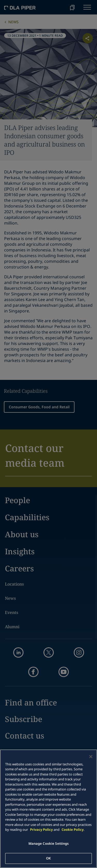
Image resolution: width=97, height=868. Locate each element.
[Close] (91, 757)
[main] (48, 809)
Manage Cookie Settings (49, 843)
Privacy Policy (41, 829)
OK (48, 858)
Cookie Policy (73, 829)
